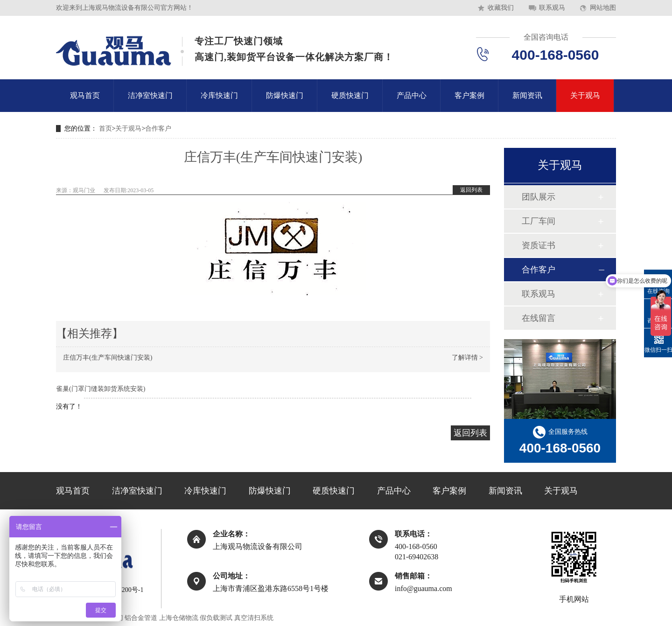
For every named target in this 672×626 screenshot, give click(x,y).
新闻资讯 (527, 95)
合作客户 (158, 129)
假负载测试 (216, 618)
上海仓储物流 (179, 618)
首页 (105, 129)
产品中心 (412, 95)
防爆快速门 (285, 95)
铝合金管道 (141, 618)
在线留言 (539, 318)
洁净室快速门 (150, 95)
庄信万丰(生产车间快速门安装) (108, 358)
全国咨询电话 (546, 37)
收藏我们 (501, 8)
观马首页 (85, 95)
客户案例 (469, 95)
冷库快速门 (219, 95)
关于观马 (585, 95)
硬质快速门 (350, 95)
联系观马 (552, 8)
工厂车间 (539, 221)
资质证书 (539, 245)
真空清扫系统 (254, 618)
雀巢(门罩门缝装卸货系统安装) (101, 389)
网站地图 (603, 8)
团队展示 (539, 197)
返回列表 (471, 190)
